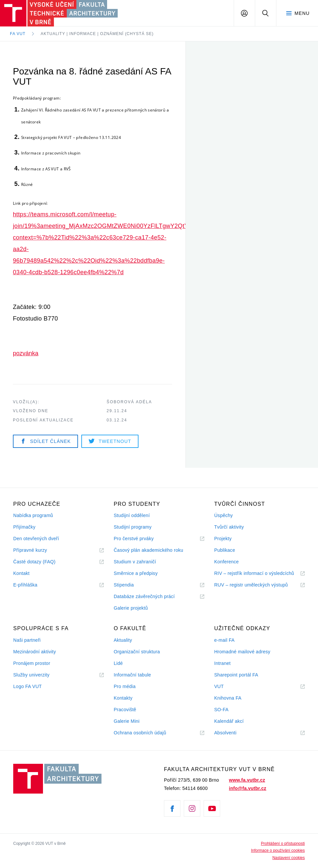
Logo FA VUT (27, 686)
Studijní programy (133, 527)
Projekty (223, 539)
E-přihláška (25, 585)
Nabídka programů (33, 515)
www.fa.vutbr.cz (247, 780)
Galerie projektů (131, 608)
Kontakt (21, 573)
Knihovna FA (228, 698)
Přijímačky (24, 527)
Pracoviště (125, 710)
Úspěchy (223, 515)
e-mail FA (224, 640)
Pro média (125, 686)
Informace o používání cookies (278, 850)
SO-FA (221, 710)
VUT (227, 687)
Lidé (118, 663)
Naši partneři (27, 640)
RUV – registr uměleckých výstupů (251, 585)
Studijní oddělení (132, 515)
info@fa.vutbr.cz (248, 788)
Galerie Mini (127, 721)
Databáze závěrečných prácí (144, 596)
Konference (226, 562)
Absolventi (233, 733)
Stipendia (124, 585)
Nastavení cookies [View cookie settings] (289, 858)
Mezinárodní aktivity (35, 652)
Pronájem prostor (32, 663)
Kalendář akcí (229, 721)
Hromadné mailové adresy (242, 652)
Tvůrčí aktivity (229, 527)
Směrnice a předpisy (136, 573)
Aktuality (123, 640)
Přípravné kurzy (30, 550)
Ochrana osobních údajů (140, 733)
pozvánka (26, 353)
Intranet (222, 663)
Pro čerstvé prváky (134, 539)
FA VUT (18, 34)
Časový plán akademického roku (148, 550)
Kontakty (123, 698)
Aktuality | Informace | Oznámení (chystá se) (97, 34)
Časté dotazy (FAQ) (34, 562)
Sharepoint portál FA (236, 675)
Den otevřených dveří (36, 539)
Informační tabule (132, 675)
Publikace (225, 550)
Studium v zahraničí (135, 562)
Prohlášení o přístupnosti (283, 844)
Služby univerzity (31, 675)
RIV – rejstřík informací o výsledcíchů (254, 573)
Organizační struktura (137, 652)
